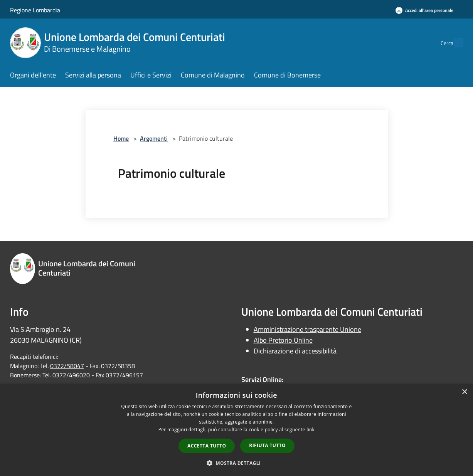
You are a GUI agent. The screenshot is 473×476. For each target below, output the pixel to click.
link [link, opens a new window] (311, 430)
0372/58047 (67, 366)
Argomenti (154, 138)
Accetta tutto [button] (207, 446)
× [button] (464, 392)
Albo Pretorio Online (283, 340)
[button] (237, 463)
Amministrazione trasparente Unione (307, 329)
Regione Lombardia (35, 10)
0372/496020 (71, 375)
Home (121, 138)
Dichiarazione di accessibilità (295, 351)
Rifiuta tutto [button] (267, 445)
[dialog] (236, 430)
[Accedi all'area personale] (424, 10)
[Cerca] (454, 43)
